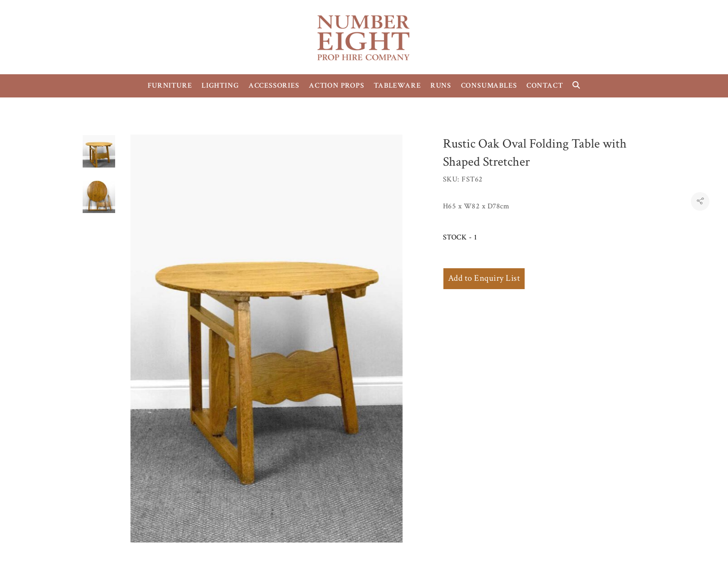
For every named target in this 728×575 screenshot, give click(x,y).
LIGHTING (220, 86)
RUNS (441, 86)
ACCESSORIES (274, 86)
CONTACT (545, 86)
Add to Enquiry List (484, 278)
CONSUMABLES (489, 86)
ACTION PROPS (337, 86)
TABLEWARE (397, 86)
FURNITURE (170, 86)
